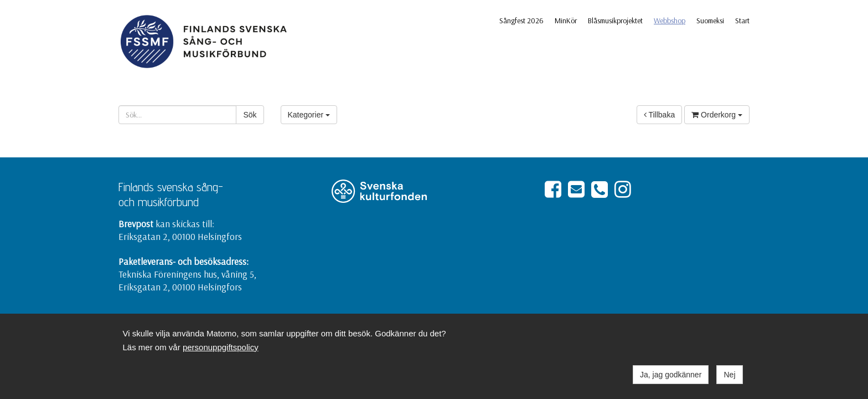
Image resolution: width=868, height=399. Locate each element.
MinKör (566, 21)
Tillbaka (659, 115)
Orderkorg (717, 115)
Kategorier (309, 115)
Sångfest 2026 (521, 21)
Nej (729, 375)
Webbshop (670, 21)
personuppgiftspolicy (221, 347)
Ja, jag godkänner (671, 375)
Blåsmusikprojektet (615, 21)
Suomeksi (710, 21)
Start (742, 21)
